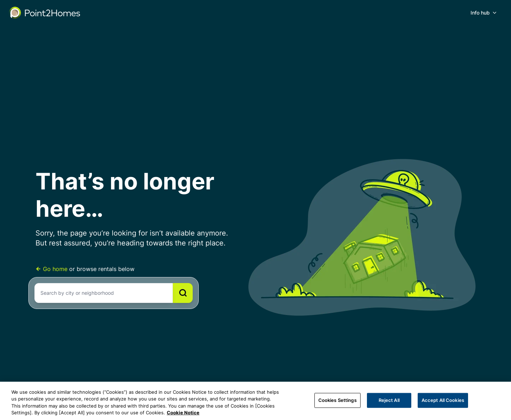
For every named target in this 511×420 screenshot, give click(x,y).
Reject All (389, 400)
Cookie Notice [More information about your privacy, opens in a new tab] (183, 413)
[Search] (183, 293)
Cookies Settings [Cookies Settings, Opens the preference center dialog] (337, 400)
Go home (52, 269)
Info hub (480, 13)
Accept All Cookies (443, 400)
